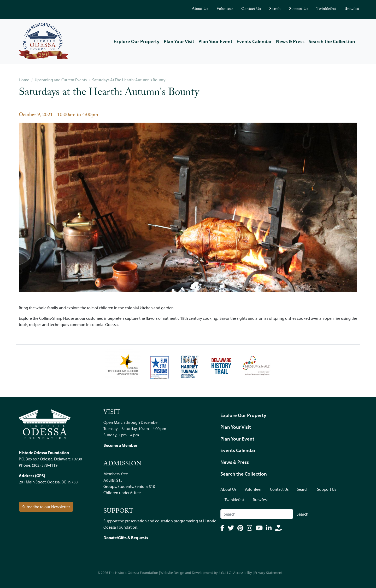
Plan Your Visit (179, 41)
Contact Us (251, 9)
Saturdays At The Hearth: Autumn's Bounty (129, 80)
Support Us (299, 9)
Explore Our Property (137, 41)
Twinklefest (326, 9)
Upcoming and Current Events (61, 80)
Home (24, 80)
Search (275, 9)
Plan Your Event (215, 41)
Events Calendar (254, 41)
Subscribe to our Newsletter (46, 507)
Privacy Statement (268, 573)
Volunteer (225, 9)
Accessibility (243, 573)
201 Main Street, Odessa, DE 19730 (48, 482)
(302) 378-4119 (45, 465)
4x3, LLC (225, 573)
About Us (200, 9)
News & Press (290, 41)
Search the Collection (332, 41)
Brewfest (352, 9)
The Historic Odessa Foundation (133, 573)
